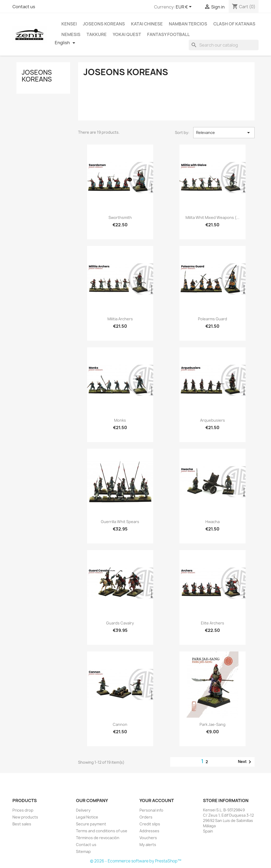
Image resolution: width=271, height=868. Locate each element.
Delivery (83, 810)
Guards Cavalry (120, 623)
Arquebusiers (213, 420)
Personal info (151, 810)
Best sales (22, 824)
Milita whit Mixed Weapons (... (213, 217)
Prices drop (23, 810)
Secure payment (91, 824)
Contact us (24, 7)
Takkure (97, 34)
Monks (120, 420)
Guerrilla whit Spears (120, 522)
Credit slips (150, 824)
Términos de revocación (98, 838)
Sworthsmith (120, 217)
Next (245, 762)
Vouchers (148, 838)
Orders (146, 817)
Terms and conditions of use (102, 831)
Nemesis (71, 34)
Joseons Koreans (104, 24)
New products (25, 817)
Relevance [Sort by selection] (224, 133)
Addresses (149, 831)
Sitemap (83, 851)
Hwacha (213, 522)
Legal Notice (87, 817)
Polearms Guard (213, 319)
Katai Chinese (147, 24)
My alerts (148, 845)
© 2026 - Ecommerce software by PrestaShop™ (136, 861)
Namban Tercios (188, 24)
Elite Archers (213, 623)
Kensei (69, 24)
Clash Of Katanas (234, 24)
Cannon (120, 724)
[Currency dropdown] (185, 7)
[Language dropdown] (66, 43)
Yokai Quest (127, 34)
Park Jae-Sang (213, 724)
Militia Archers (120, 319)
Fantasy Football (168, 34)
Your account (157, 800)
